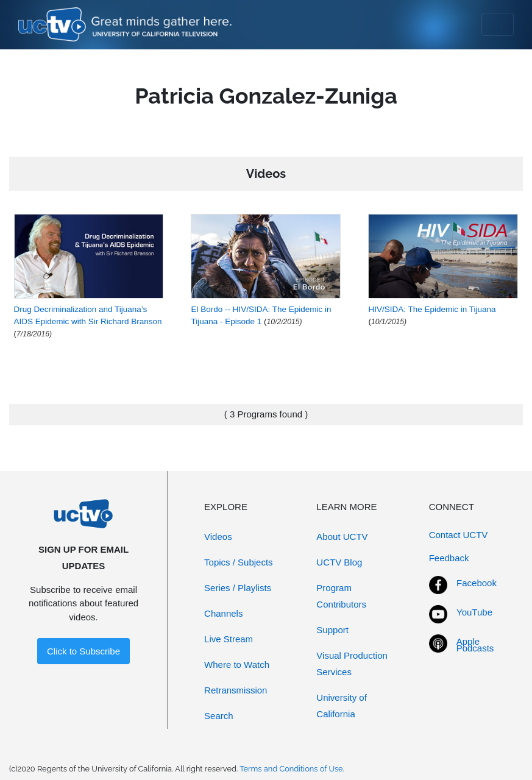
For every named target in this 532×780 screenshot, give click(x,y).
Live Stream (229, 639)
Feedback (449, 558)
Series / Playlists (238, 588)
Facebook (477, 583)
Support (332, 630)
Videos (218, 537)
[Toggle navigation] (498, 24)
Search (219, 716)
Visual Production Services (352, 664)
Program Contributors (341, 596)
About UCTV (342, 537)
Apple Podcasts (475, 645)
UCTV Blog (339, 562)
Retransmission (236, 690)
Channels (223, 613)
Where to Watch (237, 665)
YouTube (474, 612)
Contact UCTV (459, 535)
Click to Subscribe (83, 651)
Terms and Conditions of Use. (292, 769)
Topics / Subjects (239, 562)
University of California (342, 706)
